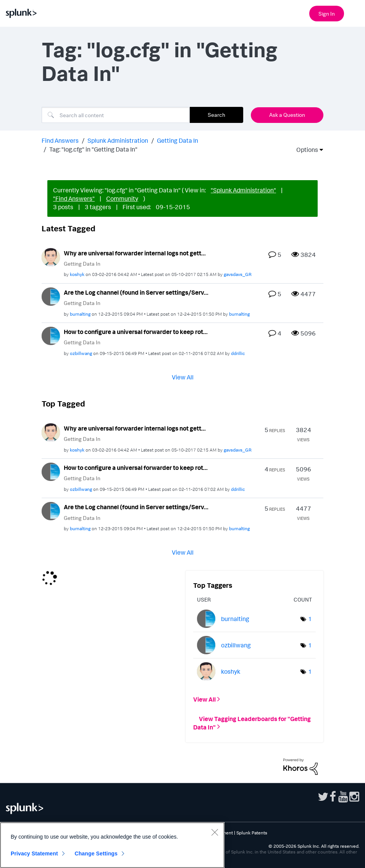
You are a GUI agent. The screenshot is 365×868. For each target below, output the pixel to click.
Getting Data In (178, 140)
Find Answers (60, 140)
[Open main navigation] (355, 13)
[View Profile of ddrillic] (238, 353)
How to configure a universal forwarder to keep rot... (136, 332)
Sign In (327, 14)
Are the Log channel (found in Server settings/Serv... (136, 292)
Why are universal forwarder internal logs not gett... (135, 253)
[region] (112, 845)
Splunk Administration (118, 140)
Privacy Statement (34, 853)
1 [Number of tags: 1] (310, 619)
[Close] (215, 832)
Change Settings (96, 853)
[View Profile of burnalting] (80, 314)
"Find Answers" (74, 198)
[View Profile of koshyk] (77, 274)
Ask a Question (287, 115)
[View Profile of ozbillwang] (81, 353)
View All (183, 377)
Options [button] (305, 150)
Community (122, 198)
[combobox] (116, 115)
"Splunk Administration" (243, 190)
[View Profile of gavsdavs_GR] (238, 274)
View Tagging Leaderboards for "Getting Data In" (252, 723)
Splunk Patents (252, 833)
